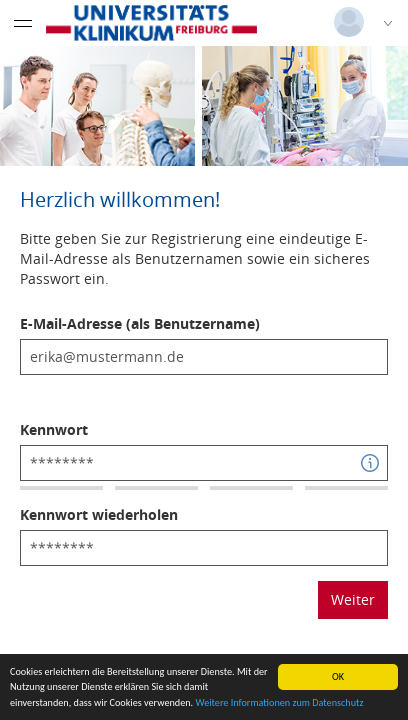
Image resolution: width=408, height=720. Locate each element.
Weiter (353, 599)
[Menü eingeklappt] (23, 23)
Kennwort (54, 429)
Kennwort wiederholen (99, 514)
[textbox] (204, 357)
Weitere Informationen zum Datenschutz (279, 702)
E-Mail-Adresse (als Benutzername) (140, 323)
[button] (370, 463)
